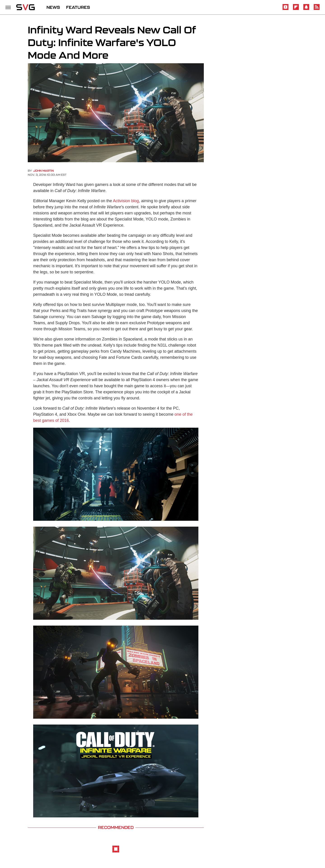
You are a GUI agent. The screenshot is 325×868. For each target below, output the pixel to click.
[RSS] (317, 9)
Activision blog (126, 201)
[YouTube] (286, 9)
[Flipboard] (296, 9)
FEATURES (78, 7)
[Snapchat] (306, 9)
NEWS (53, 7)
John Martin (44, 171)
